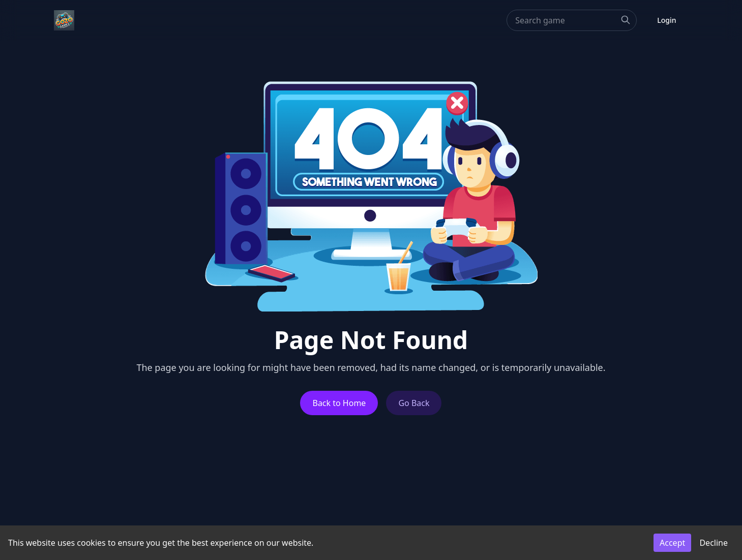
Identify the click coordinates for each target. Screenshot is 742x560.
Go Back (414, 403)
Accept (672, 543)
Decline (714, 543)
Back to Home (339, 403)
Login (666, 20)
